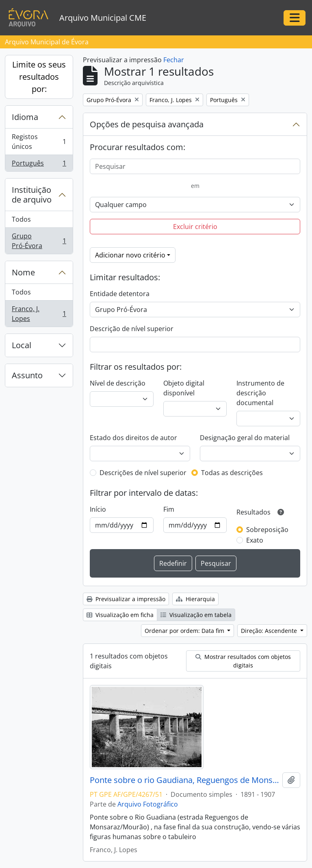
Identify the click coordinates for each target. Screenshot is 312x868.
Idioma (25, 117)
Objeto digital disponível (184, 388)
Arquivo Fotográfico (148, 804)
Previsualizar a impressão (126, 599)
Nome (23, 272)
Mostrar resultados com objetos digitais (243, 661)
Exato (255, 540)
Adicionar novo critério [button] (130, 255)
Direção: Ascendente (270, 631)
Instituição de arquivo (32, 195)
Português (39, 165)
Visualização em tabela (196, 615)
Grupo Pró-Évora (39, 241)
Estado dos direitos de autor (133, 438)
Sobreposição (267, 530)
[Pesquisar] (195, 166)
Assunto (27, 375)
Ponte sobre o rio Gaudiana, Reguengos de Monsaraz (184, 780)
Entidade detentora (120, 294)
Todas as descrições (232, 473)
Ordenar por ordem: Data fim (185, 631)
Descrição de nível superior (132, 329)
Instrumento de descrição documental (260, 393)
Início (98, 509)
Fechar (174, 60)
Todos (21, 219)
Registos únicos (39, 142)
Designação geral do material (245, 438)
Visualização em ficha (120, 615)
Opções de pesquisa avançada (147, 124)
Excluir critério (195, 227)
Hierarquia (195, 599)
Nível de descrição (118, 383)
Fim (169, 509)
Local (22, 345)
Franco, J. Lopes (39, 314)
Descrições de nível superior (143, 473)
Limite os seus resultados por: (39, 77)
